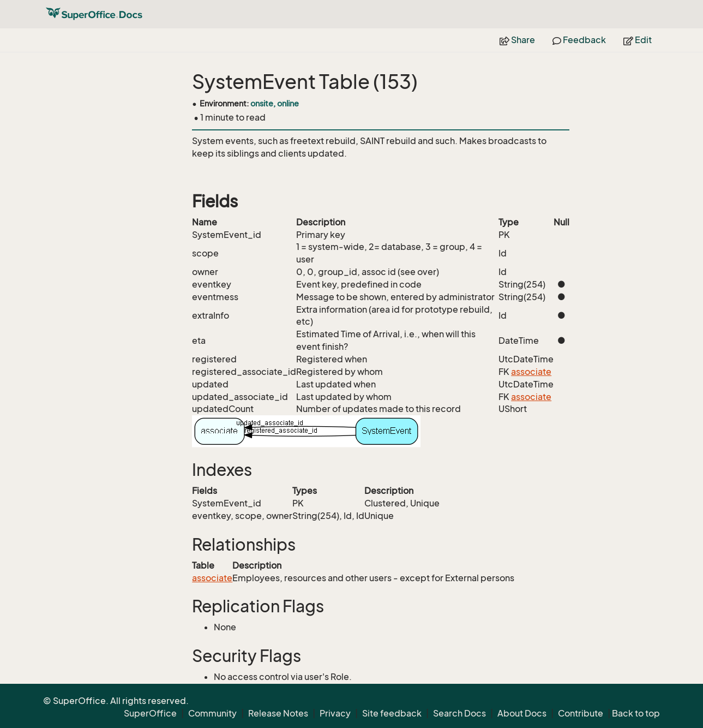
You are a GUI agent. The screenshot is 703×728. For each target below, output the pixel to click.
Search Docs (459, 713)
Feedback (579, 40)
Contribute (581, 713)
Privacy (335, 713)
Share (517, 40)
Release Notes (278, 713)
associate (531, 372)
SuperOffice (150, 713)
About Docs (522, 713)
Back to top (636, 713)
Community (212, 713)
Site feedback (392, 713)
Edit (638, 40)
